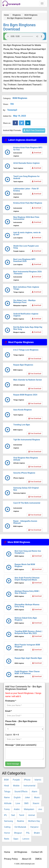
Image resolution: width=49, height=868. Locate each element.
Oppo (16, 839)
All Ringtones (21, 852)
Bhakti (37, 833)
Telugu (7, 792)
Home (7, 852)
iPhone (27, 780)
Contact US (37, 852)
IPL (6, 815)
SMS (26, 803)
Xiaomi (36, 803)
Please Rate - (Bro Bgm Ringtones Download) (21, 723)
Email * (9, 711)
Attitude (8, 803)
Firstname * (11, 701)
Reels (7, 839)
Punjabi (16, 780)
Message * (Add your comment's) (21, 745)
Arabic (17, 809)
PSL (28, 833)
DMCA (38, 859)
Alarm (34, 792)
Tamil (21, 815)
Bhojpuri (18, 833)
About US (27, 859)
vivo (40, 809)
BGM (6, 780)
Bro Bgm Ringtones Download (19, 27)
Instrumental (29, 786)
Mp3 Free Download (34, 130)
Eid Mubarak (20, 827)
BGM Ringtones (20, 98)
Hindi (6, 786)
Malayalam (29, 809)
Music (37, 797)
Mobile (16, 786)
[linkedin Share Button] (28, 123)
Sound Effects (21, 792)
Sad (13, 815)
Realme (20, 821)
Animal (31, 815)
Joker (27, 797)
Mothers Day (34, 821)
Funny (7, 809)
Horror (7, 833)
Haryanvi (34, 827)
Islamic (38, 780)
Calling (7, 827)
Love (18, 803)
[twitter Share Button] (22, 123)
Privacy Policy (11, 859)
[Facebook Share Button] (15, 123)
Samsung (8, 821)
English (17, 797)
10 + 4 (16, 735)
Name (7, 797)
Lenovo (26, 839)
